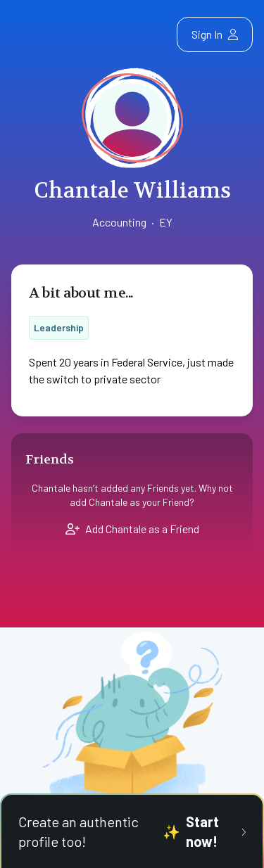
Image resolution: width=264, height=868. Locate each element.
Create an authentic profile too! (132, 831)
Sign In (215, 34)
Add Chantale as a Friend (132, 529)
